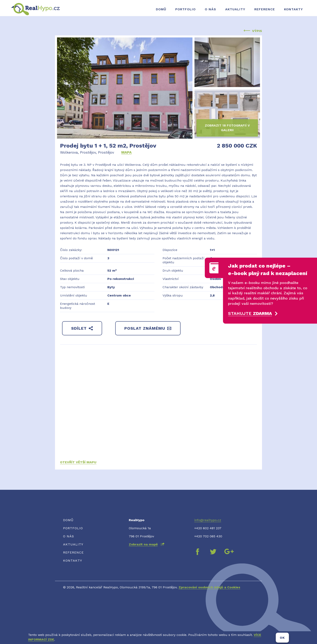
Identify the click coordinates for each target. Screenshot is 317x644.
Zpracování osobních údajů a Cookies (209, 587)
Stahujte (250, 313)
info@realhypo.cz (208, 520)
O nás (210, 9)
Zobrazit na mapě (143, 544)
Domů (161, 9)
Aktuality (235, 9)
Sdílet (82, 328)
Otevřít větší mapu (78, 462)
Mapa (126, 152)
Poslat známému (148, 328)
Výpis (253, 31)
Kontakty (293, 9)
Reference (265, 9)
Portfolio (185, 9)
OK (282, 638)
